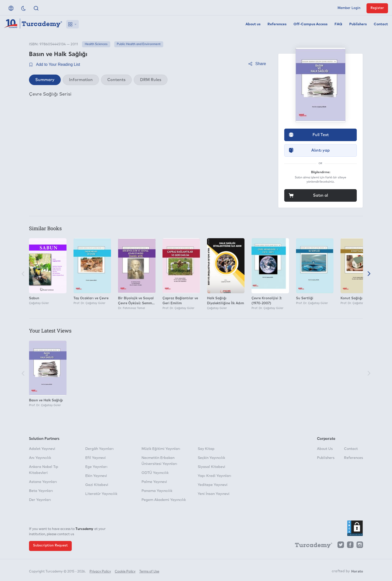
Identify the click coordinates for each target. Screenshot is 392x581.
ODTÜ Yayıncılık (155, 473)
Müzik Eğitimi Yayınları (161, 449)
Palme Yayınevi (154, 482)
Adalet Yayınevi (42, 449)
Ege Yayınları (96, 467)
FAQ (338, 24)
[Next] (369, 274)
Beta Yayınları (41, 491)
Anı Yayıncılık (40, 458)
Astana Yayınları (43, 482)
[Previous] (23, 274)
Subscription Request (50, 546)
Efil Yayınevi (95, 458)
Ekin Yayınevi (96, 476)
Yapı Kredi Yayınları (214, 476)
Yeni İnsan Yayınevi (214, 494)
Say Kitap (206, 449)
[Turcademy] (311, 546)
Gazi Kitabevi (97, 485)
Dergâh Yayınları (99, 449)
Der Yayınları (40, 500)
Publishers (358, 24)
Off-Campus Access (310, 24)
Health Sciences (96, 44)
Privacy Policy (100, 570)
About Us (325, 449)
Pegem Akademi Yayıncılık (164, 500)
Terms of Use (149, 570)
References (277, 24)
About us (253, 24)
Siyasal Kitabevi (211, 467)
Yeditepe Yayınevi (213, 485)
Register (377, 8)
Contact (381, 24)
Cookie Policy (125, 570)
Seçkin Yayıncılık (211, 458)
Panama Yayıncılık (157, 491)
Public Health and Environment (139, 44)
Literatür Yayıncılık (101, 494)
